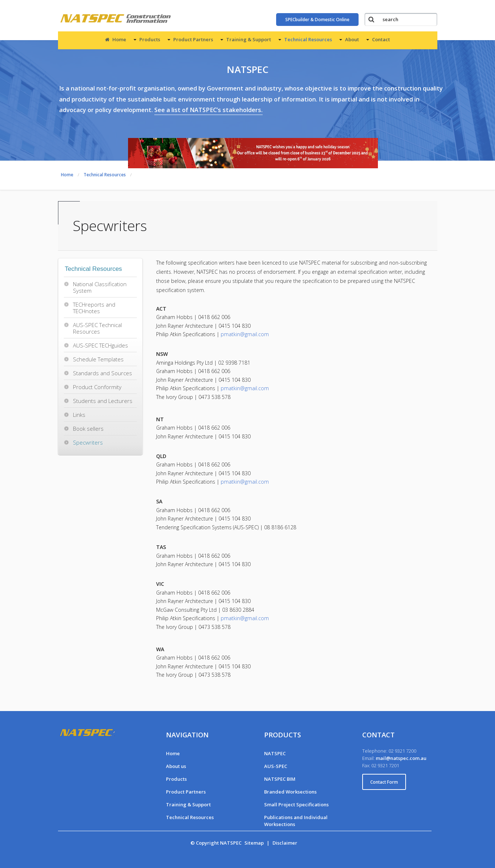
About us (176, 766)
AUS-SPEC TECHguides (100, 345)
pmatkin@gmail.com (245, 334)
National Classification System (100, 287)
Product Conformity (97, 387)
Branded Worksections (290, 792)
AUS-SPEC (276, 766)
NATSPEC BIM (280, 779)
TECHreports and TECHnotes (94, 308)
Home (116, 39)
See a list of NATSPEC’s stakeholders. (208, 110)
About (352, 39)
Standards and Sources (103, 373)
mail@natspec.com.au (401, 758)
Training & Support (249, 39)
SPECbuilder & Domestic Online (317, 20)
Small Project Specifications (296, 804)
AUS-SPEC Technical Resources (97, 328)
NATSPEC (275, 753)
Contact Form (384, 782)
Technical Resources (308, 39)
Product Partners (193, 39)
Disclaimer (285, 843)
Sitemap (254, 843)
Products (150, 39)
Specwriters (88, 442)
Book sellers (88, 429)
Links (79, 415)
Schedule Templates (98, 359)
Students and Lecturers (103, 401)
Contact (381, 39)
